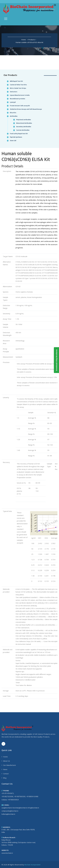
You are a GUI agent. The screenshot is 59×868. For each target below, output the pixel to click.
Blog (5, 778)
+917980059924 (13, 800)
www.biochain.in (7, 853)
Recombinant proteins (18, 99)
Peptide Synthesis (16, 137)
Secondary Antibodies (24, 127)
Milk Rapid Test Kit (16, 81)
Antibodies (14, 116)
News (5, 769)
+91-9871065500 (20, 797)
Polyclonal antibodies (24, 120)
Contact (6, 774)
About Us (7, 761)
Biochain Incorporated (32, 865)
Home (24, 40)
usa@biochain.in (7, 808)
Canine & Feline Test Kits (18, 85)
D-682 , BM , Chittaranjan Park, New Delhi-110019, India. (18, 831)
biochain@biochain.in (20, 808)
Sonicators (14, 92)
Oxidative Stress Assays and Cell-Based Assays (26, 109)
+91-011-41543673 (8, 794)
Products (32, 40)
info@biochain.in (33, 808)
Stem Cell (13, 141)
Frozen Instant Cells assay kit (20, 106)
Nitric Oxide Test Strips (18, 88)
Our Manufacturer (10, 765)
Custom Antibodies (23, 130)
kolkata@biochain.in (8, 814)
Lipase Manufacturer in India (20, 95)
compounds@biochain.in (10, 811)
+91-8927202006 (7, 797)
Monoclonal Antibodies (24, 123)
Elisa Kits (13, 113)
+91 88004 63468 (32, 797)
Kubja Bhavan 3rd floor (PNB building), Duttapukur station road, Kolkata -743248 (19, 843)
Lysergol (13, 102)
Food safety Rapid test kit (19, 134)
